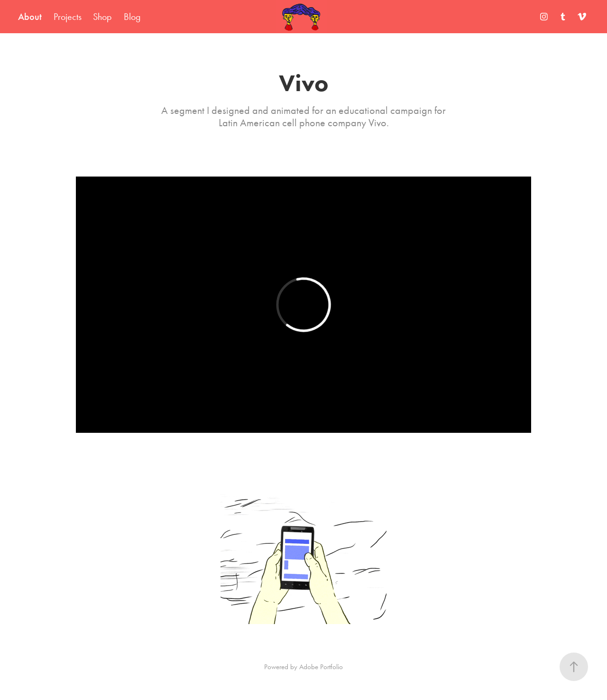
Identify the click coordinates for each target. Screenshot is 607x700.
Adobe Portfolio (321, 667)
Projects (68, 17)
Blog (132, 17)
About (30, 17)
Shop (102, 17)
